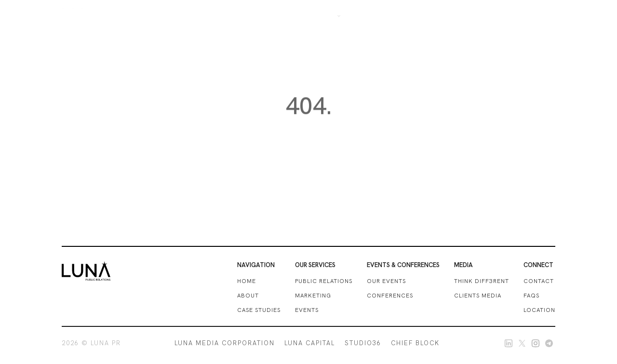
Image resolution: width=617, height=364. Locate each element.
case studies (259, 310)
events (307, 310)
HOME (247, 281)
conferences (390, 296)
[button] (327, 16)
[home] (86, 16)
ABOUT (248, 296)
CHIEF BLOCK (415, 343)
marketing (313, 296)
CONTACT (539, 281)
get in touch (524, 15)
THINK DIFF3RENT (482, 281)
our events (386, 281)
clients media (478, 296)
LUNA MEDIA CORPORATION (225, 343)
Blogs (478, 15)
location (539, 310)
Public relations (324, 281)
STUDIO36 (363, 343)
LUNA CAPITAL (310, 343)
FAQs (531, 296)
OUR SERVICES (376, 15)
